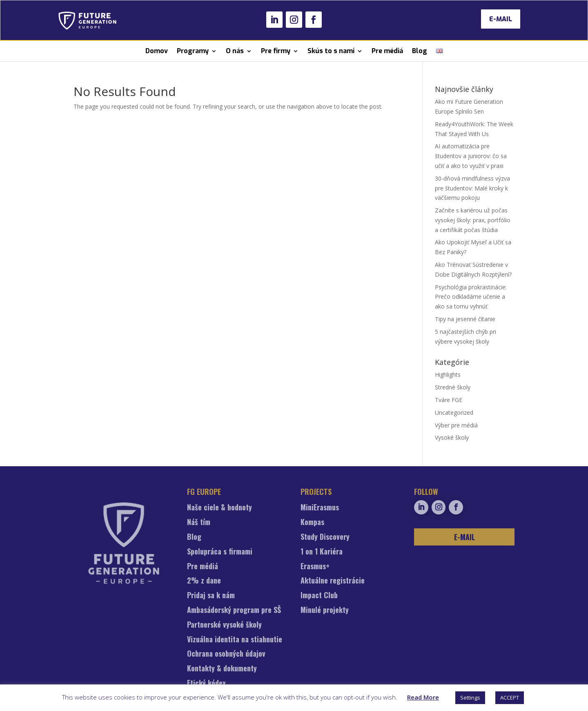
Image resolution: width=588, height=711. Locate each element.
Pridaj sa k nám (211, 596)
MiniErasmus (320, 508)
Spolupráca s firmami (220, 552)
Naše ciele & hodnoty (219, 508)
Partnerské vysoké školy (224, 625)
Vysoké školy (452, 437)
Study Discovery (325, 537)
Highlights (448, 375)
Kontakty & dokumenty (222, 669)
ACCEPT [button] (510, 698)
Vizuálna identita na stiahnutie (235, 640)
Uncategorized (454, 413)
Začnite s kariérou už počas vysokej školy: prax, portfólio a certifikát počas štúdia (473, 220)
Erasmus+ (315, 567)
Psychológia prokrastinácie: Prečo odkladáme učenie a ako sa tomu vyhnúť (471, 297)
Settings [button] (470, 698)
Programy (193, 51)
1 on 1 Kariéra (322, 552)
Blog (420, 51)
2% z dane (204, 581)
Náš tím (199, 523)
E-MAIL (501, 19)
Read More (423, 697)
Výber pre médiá (456, 425)
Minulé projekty (325, 610)
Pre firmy (276, 51)
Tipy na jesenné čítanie (465, 319)
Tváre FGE (449, 400)
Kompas (312, 523)
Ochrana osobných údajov (226, 654)
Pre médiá (387, 51)
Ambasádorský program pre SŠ (234, 610)
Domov (157, 51)
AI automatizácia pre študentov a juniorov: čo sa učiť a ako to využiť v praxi (471, 156)
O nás (235, 51)
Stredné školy (453, 387)
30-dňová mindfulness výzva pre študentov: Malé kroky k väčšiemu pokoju (472, 188)
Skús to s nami (331, 51)
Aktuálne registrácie (333, 581)
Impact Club (319, 596)
